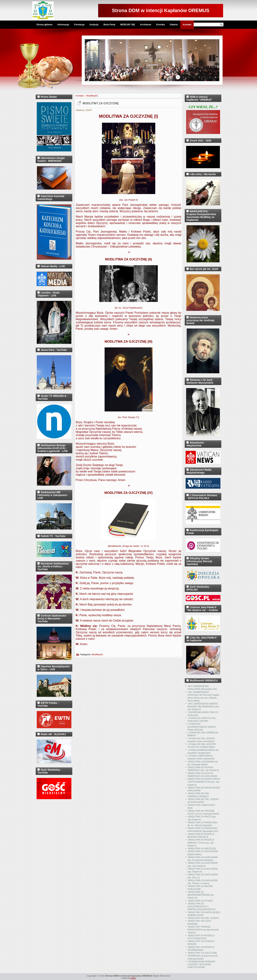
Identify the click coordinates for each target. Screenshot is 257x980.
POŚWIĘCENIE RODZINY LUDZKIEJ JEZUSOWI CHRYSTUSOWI (201, 964)
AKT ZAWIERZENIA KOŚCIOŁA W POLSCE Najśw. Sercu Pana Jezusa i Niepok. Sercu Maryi (203, 696)
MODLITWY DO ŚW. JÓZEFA (204, 918)
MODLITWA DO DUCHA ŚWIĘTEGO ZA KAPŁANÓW (202, 775)
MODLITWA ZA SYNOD (200, 901)
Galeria (174, 25)
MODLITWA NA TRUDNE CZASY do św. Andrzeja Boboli (203, 812)
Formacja (79, 25)
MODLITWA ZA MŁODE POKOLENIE (200, 888)
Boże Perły (109, 25)
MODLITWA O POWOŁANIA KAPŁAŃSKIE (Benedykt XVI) (203, 830)
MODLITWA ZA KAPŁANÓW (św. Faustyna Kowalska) (202, 859)
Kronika (160, 25)
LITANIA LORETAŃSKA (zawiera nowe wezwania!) (201, 757)
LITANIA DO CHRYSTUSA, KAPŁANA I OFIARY (202, 720)
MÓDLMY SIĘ (128, 25)
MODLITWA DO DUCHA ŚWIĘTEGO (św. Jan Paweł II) (203, 769)
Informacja (63, 25)
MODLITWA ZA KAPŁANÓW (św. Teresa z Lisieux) (202, 882)
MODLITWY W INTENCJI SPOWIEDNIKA (201, 949)
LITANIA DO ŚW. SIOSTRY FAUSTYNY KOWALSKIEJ (202, 746)
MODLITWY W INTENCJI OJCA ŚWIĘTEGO (201, 937)
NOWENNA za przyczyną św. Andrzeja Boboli (203, 957)
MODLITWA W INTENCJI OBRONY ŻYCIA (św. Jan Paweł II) (201, 843)
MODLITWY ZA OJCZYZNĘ (101, 103)
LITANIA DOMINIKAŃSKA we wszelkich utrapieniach (203, 751)
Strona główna (44, 25)
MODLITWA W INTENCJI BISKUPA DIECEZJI (201, 835)
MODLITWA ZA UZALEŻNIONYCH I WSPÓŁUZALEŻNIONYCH (201, 907)
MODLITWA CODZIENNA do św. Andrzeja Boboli (203, 763)
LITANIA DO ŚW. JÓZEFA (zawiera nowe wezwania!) (201, 740)
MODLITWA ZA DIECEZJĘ (202, 848)
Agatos (133, 978)
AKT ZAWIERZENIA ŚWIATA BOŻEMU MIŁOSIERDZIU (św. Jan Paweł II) (203, 707)
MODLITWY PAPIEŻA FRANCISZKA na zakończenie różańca (203, 930)
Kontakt (187, 25)
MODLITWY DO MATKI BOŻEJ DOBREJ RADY (204, 914)
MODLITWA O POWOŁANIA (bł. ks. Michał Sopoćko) (202, 824)
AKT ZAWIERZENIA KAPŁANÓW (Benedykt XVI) (202, 688)
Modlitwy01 (92, 96)
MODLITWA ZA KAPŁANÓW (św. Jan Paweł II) (202, 864)
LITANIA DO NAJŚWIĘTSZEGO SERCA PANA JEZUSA (202, 727)
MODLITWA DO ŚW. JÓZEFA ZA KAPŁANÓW (203, 801)
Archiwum (146, 25)
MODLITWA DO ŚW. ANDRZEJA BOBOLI (198, 795)
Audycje (94, 25)
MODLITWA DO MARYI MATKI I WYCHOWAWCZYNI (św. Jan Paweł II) (204, 782)
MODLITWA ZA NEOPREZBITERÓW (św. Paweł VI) (201, 895)
